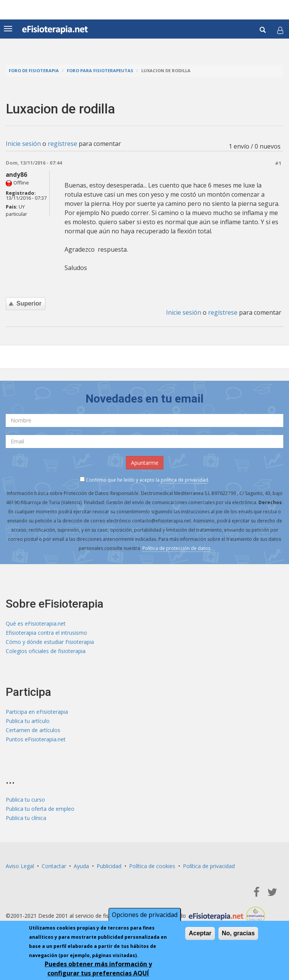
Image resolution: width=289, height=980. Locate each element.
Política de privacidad (209, 866)
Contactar (54, 866)
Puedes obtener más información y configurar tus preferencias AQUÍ (98, 969)
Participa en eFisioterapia (37, 712)
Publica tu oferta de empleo (40, 809)
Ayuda (81, 866)
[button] (280, 30)
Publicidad (109, 866)
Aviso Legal (20, 866)
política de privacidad (184, 480)
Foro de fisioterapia (34, 70)
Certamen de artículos (33, 730)
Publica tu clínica (26, 818)
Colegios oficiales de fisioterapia (46, 651)
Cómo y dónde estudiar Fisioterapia (50, 642)
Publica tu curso (25, 800)
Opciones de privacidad (145, 915)
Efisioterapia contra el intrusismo (46, 633)
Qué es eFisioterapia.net (36, 623)
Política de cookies (152, 866)
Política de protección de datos (176, 548)
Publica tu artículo (28, 721)
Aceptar (200, 933)
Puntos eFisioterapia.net (36, 739)
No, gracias (238, 933)
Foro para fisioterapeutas (100, 70)
